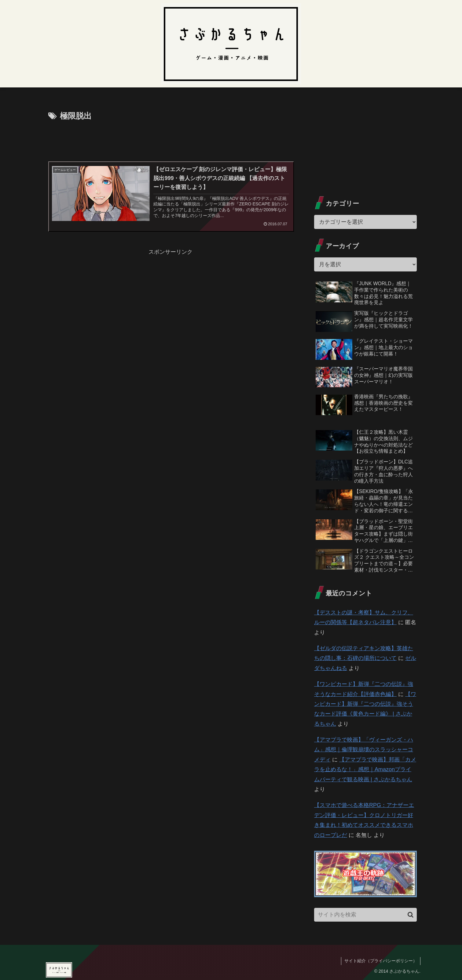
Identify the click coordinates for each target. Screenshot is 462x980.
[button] (411, 915)
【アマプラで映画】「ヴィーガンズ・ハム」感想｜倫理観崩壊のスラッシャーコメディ (364, 750)
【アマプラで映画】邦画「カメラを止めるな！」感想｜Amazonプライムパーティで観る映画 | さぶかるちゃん (365, 770)
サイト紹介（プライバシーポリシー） (381, 961)
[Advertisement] (170, 140)
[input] (365, 915)
